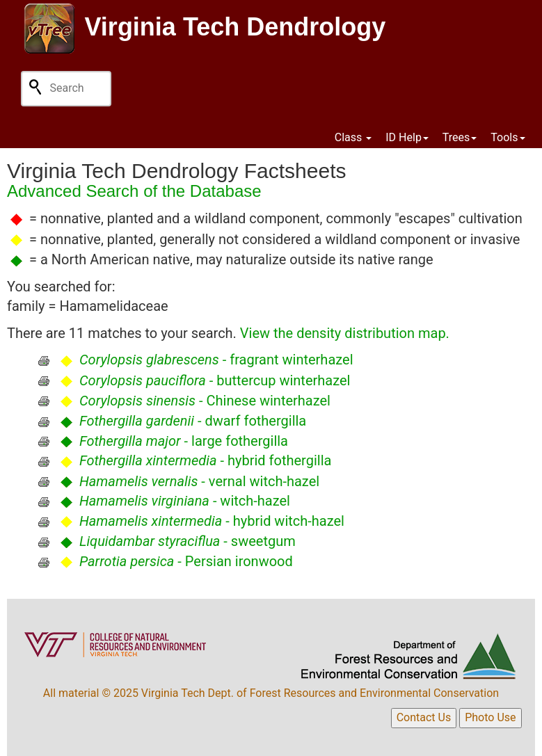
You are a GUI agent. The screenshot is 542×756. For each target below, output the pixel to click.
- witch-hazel (185, 501)
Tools (508, 137)
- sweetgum (188, 541)
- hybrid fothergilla (205, 460)
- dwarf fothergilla (193, 421)
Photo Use (490, 717)
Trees (460, 137)
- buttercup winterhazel (215, 380)
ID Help (407, 137)
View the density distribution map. (345, 333)
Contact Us (424, 717)
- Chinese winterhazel (205, 401)
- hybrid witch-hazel (212, 521)
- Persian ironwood (186, 561)
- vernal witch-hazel (199, 481)
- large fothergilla (184, 441)
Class (353, 137)
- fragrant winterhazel (216, 360)
